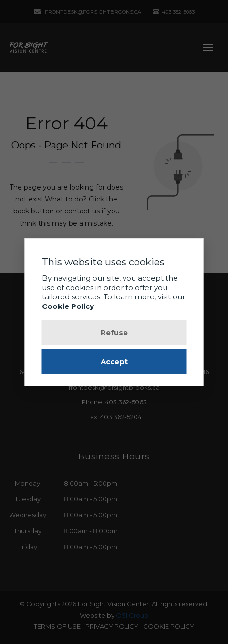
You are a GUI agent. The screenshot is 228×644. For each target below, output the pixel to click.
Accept (114, 362)
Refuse (114, 333)
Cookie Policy (68, 306)
